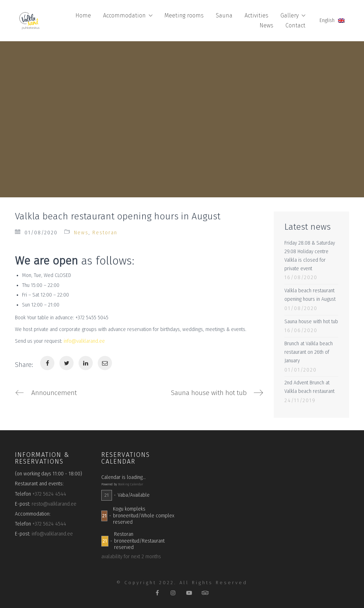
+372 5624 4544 (49, 494)
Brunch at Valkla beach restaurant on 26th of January (309, 352)
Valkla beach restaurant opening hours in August (310, 295)
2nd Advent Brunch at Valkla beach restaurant (309, 387)
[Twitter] (66, 363)
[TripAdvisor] (205, 593)
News (81, 233)
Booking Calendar (131, 484)
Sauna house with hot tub (311, 322)
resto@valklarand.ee (54, 504)
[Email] (105, 363)
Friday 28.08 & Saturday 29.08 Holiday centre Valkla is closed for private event (310, 256)
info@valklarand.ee (84, 341)
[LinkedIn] (86, 363)
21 (106, 495)
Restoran (105, 233)
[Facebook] (47, 363)
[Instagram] (173, 593)
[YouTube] (189, 593)
